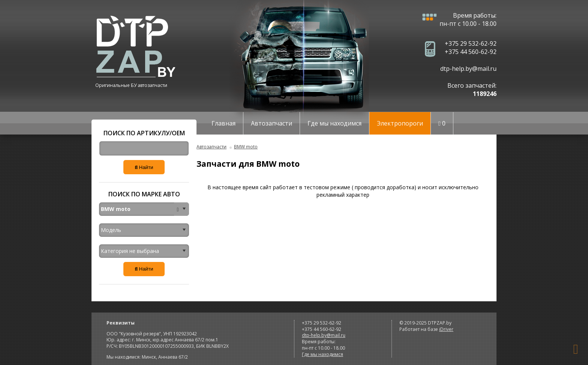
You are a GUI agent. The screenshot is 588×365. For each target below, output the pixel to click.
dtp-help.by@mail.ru (468, 69)
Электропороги (400, 123)
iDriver (446, 329)
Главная (223, 123)
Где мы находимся (334, 123)
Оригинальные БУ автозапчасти (131, 85)
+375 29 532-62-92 (471, 43)
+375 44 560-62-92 (471, 52)
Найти (144, 167)
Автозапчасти (271, 123)
